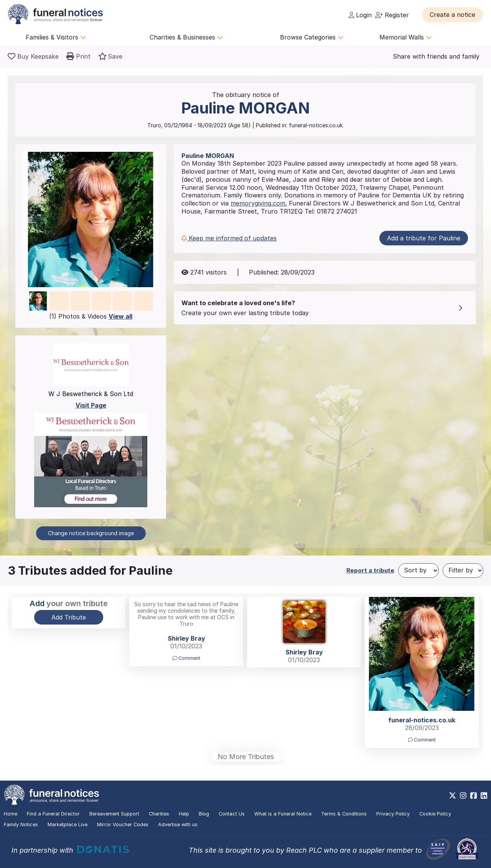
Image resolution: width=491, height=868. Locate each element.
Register (392, 15)
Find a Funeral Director (53, 814)
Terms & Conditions (344, 814)
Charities (159, 814)
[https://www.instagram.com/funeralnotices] (463, 796)
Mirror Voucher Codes (123, 824)
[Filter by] (463, 570)
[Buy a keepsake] (33, 56)
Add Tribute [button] (69, 617)
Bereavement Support (114, 814)
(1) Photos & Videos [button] (91, 316)
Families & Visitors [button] (56, 37)
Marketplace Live (68, 824)
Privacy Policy (393, 814)
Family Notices (21, 824)
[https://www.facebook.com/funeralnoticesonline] (474, 796)
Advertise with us (178, 824)
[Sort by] (419, 570)
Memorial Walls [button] (406, 37)
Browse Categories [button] (312, 37)
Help (184, 814)
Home (11, 814)
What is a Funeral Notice (283, 814)
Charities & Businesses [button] (186, 37)
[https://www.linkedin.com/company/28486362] (484, 796)
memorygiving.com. (259, 203)
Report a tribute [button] (370, 570)
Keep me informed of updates (229, 238)
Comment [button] (186, 658)
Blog (204, 814)
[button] (452, 15)
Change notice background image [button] (91, 533)
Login (360, 15)
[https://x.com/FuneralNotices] (452, 796)
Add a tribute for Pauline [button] (424, 238)
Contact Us (232, 814)
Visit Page (91, 405)
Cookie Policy (435, 814)
